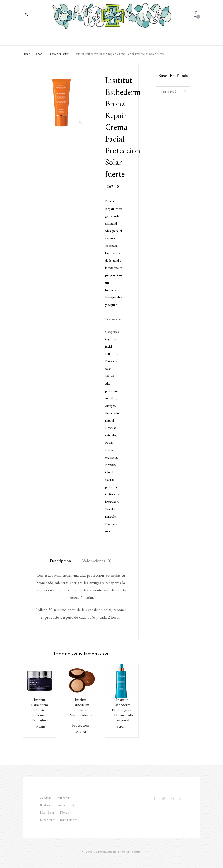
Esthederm (112, 354)
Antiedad (111, 399)
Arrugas (110, 406)
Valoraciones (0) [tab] (97, 561)
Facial (109, 443)
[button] (80, 123)
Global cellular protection (111, 480)
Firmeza (110, 465)
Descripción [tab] (60, 561)
